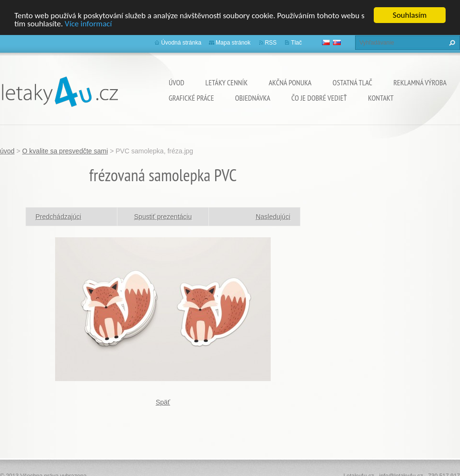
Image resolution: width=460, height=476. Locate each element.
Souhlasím (410, 15)
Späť (163, 402)
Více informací (88, 23)
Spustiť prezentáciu (163, 216)
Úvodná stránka (181, 43)
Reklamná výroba (420, 82)
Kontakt (381, 98)
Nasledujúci (273, 216)
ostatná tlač (352, 82)
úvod (177, 82)
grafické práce (191, 98)
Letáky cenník (227, 82)
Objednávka (253, 98)
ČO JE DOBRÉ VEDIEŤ (319, 98)
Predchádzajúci (58, 216)
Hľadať (451, 43)
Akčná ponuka (290, 82)
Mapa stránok (233, 43)
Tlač (296, 43)
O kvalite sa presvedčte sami (65, 151)
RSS (271, 43)
